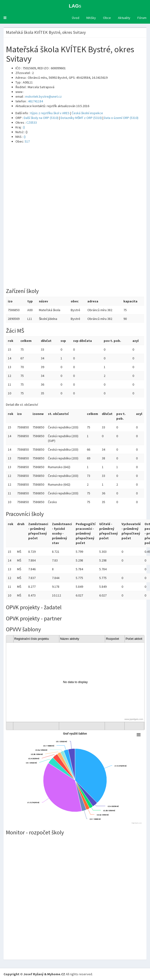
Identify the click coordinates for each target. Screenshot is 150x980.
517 (27, 141)
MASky (91, 18)
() (24, 127)
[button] (5, 18)
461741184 (35, 101)
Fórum (142, 18)
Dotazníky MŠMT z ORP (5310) (81, 118)
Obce (107, 18)
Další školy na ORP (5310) (41, 118)
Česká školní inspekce (87, 113)
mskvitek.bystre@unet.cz (43, 96)
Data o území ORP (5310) (121, 118)
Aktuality (124, 18)
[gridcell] (75, 682)
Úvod (76, 18)
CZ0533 (32, 122)
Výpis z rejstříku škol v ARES (50, 113)
